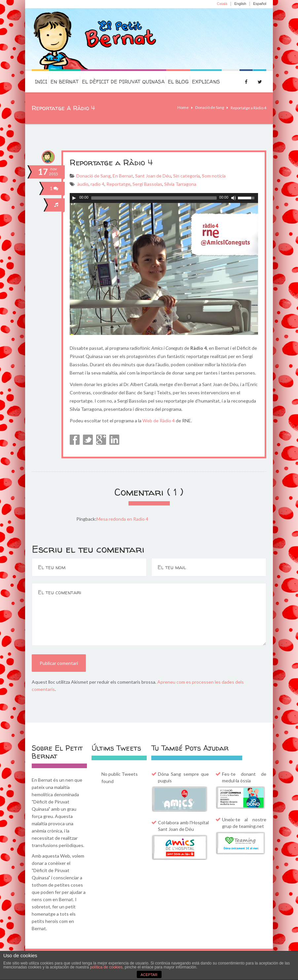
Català (222, 4)
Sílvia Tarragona (180, 184)
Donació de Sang (210, 107)
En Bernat (65, 82)
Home (183, 107)
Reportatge (118, 184)
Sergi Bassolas (147, 184)
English (240, 4)
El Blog (178, 82)
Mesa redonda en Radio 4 (122, 519)
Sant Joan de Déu (153, 176)
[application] (164, 198)
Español (260, 4)
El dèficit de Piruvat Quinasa (123, 82)
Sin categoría (186, 176)
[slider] (154, 198)
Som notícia (214, 176)
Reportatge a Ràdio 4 (111, 163)
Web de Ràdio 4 (159, 421)
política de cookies (106, 967)
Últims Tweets (116, 748)
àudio (83, 184)
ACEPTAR (149, 975)
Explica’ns (206, 82)
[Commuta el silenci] (234, 198)
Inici (41, 82)
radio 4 (97, 184)
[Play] (74, 198)
